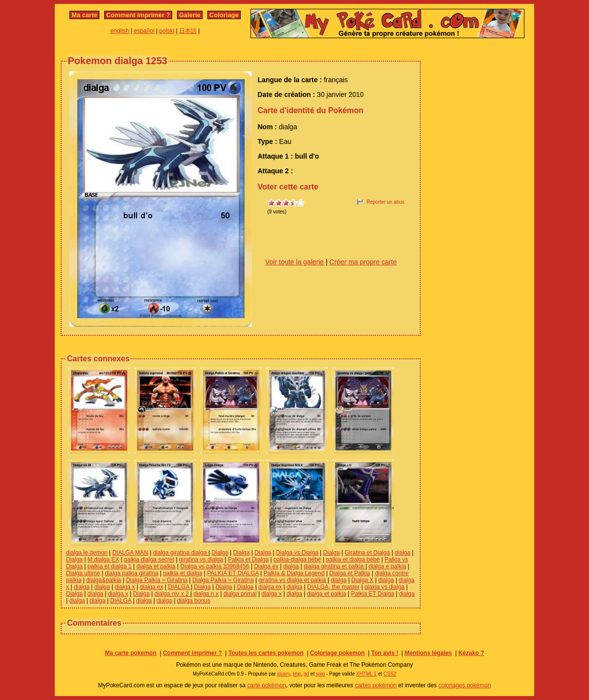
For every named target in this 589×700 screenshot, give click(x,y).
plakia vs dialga (385, 587)
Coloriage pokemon (338, 653)
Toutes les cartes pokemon (266, 653)
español (144, 31)
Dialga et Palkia (350, 573)
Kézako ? (471, 653)
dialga (403, 553)
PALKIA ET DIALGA (233, 573)
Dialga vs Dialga (297, 553)
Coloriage (224, 15)
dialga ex (152, 587)
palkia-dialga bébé (297, 560)
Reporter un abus (385, 202)
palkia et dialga (182, 573)
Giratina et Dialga (367, 553)
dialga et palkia (156, 566)
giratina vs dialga (201, 560)
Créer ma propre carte (363, 262)
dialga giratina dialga (181, 553)
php (297, 674)
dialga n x (206, 594)
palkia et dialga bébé (353, 560)
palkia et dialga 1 (110, 566)
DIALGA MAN (130, 553)
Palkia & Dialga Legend (294, 573)
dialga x (125, 587)
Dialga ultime (83, 573)
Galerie (190, 15)
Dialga (220, 553)
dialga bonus (194, 601)
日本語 (188, 31)
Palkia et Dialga (248, 560)
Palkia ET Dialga (373, 594)
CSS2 (390, 674)
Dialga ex (266, 566)
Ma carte (84, 15)
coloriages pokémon (464, 685)
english (120, 31)
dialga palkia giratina (131, 573)
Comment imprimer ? (138, 15)
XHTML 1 (366, 674)
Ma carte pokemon (130, 653)
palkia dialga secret (149, 560)
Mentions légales (428, 653)
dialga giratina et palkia (335, 566)
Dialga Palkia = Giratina (157, 580)
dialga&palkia (103, 580)
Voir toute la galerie (294, 262)
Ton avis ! (385, 653)
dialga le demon (87, 553)
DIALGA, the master (333, 587)
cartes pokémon (375, 685)
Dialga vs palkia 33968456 (215, 566)
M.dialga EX (103, 560)
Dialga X (362, 580)
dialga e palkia (387, 566)
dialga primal (240, 594)
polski (167, 31)
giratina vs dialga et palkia (293, 580)
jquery (283, 674)
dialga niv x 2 (172, 594)
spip (320, 674)
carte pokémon (266, 685)
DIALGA (179, 587)
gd (306, 674)
